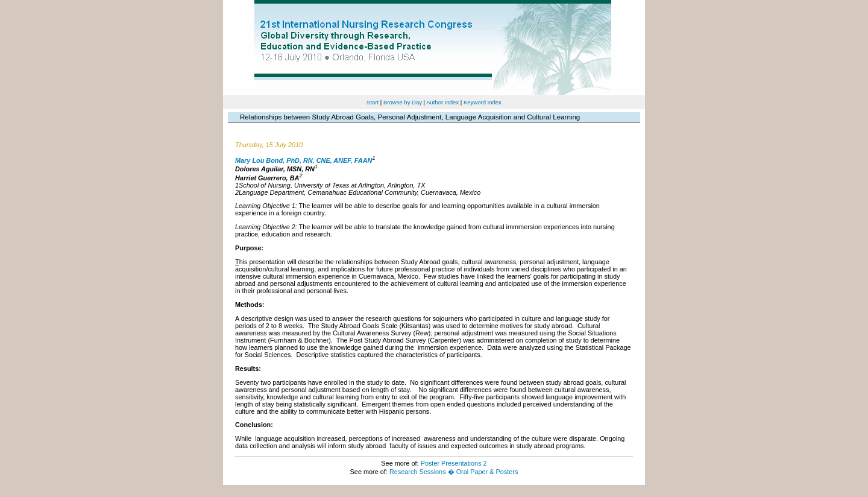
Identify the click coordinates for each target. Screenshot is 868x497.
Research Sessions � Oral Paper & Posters (454, 472)
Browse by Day (403, 102)
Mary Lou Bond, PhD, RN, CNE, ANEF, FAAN (303, 160)
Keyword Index (483, 102)
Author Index (442, 102)
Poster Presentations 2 (454, 463)
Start (373, 102)
